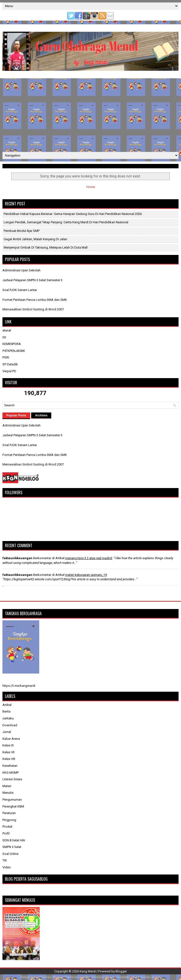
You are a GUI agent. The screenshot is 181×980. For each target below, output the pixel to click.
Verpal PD (9, 371)
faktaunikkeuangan (17, 558)
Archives (41, 415)
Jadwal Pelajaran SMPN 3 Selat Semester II (32, 280)
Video (7, 867)
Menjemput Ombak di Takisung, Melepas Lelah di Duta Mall (46, 247)
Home (91, 187)
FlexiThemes (43, 977)
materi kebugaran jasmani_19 (86, 575)
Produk (7, 827)
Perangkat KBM (13, 806)
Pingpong (9, 820)
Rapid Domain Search (146, 977)
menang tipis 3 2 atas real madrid (89, 558)
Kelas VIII (9, 759)
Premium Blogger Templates (111, 977)
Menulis (8, 793)
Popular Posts (16, 415)
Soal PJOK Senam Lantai (20, 290)
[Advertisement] (90, 115)
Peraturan (9, 813)
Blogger (121, 971)
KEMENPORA (12, 344)
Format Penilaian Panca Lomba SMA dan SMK (35, 300)
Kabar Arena (11, 739)
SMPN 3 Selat (12, 847)
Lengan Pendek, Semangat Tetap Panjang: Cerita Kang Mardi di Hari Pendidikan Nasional (66, 222)
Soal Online (10, 854)
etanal (7, 330)
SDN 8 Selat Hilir (14, 840)
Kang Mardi (88, 971)
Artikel (7, 705)
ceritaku (8, 718)
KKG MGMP (11, 773)
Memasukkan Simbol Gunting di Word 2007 (33, 309)
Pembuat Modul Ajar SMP (22, 231)
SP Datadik (10, 364)
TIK (5, 860)
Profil (6, 833)
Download (10, 725)
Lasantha (84, 977)
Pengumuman (12, 800)
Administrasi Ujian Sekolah (21, 270)
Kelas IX (8, 745)
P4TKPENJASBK (14, 351)
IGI (4, 337)
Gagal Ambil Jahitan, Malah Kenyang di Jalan (35, 239)
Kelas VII (8, 752)
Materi (7, 786)
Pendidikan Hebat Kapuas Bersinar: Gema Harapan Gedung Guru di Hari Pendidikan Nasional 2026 (73, 214)
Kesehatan (10, 766)
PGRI (6, 357)
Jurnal (7, 732)
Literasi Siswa (12, 779)
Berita (6, 711)
